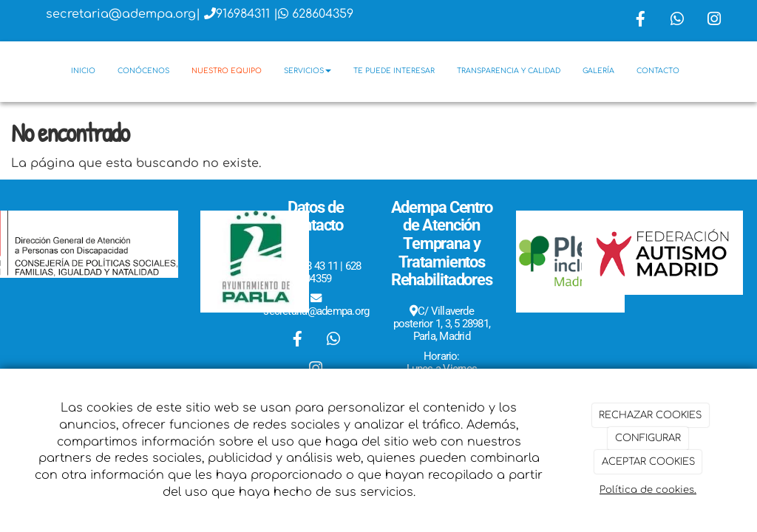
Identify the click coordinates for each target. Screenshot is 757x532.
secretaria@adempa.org (121, 14)
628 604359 (330, 272)
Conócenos (143, 71)
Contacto (658, 71)
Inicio (83, 71)
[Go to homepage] (7, 71)
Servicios (308, 71)
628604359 (323, 14)
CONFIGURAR (648, 438)
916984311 (243, 14)
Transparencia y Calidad (509, 71)
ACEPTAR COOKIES (648, 462)
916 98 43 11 (310, 266)
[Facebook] (640, 21)
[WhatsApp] (677, 21)
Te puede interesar (394, 71)
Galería (598, 71)
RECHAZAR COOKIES (650, 415)
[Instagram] (714, 21)
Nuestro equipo (227, 71)
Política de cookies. (648, 490)
